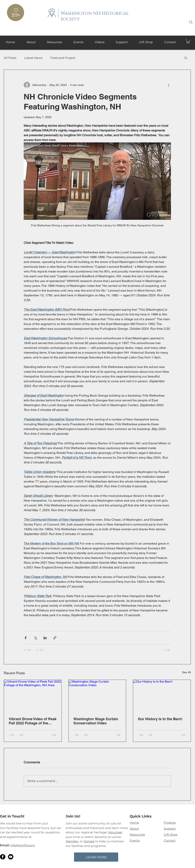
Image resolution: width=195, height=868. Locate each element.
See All (186, 672)
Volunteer (115, 832)
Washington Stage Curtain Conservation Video (96, 721)
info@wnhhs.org (23, 845)
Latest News (33, 58)
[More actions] (169, 85)
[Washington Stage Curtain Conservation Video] (97, 696)
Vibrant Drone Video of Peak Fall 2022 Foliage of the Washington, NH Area (33, 721)
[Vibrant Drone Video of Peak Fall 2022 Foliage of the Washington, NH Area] (33, 696)
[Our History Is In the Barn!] (162, 696)
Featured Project (63, 58)
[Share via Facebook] (26, 638)
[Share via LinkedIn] (45, 638)
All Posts (10, 58)
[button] (188, 41)
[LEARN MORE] (96, 857)
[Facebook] (3, 857)
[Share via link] (55, 638)
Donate (89, 841)
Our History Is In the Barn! (160, 719)
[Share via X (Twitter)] (35, 638)
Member (72, 841)
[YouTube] (11, 857)
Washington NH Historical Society (95, 16)
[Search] (191, 22)
